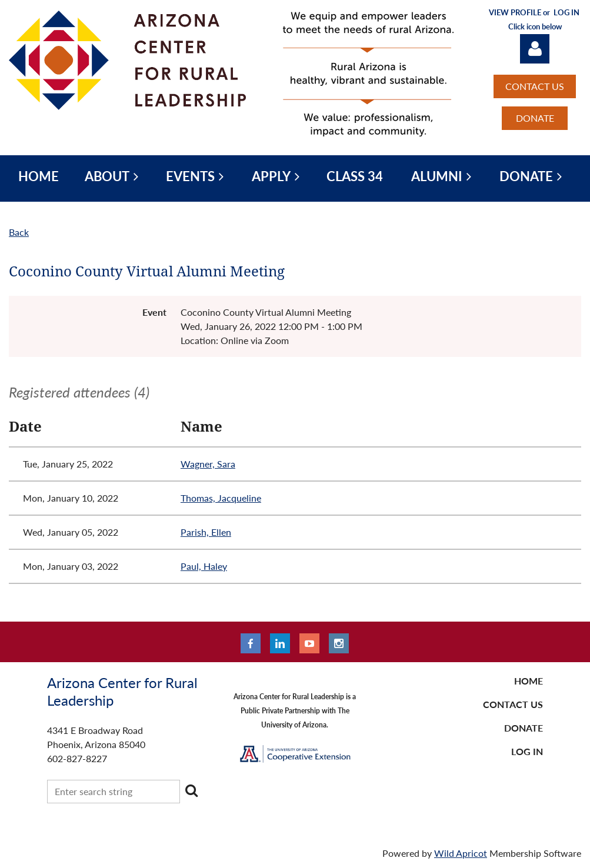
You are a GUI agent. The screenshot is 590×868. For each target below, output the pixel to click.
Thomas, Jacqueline (221, 498)
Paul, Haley (204, 566)
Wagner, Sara (208, 464)
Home (529, 681)
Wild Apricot (461, 853)
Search (191, 790)
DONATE (535, 118)
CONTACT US (535, 86)
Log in (535, 49)
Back (19, 232)
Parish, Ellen (206, 532)
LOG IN (527, 751)
